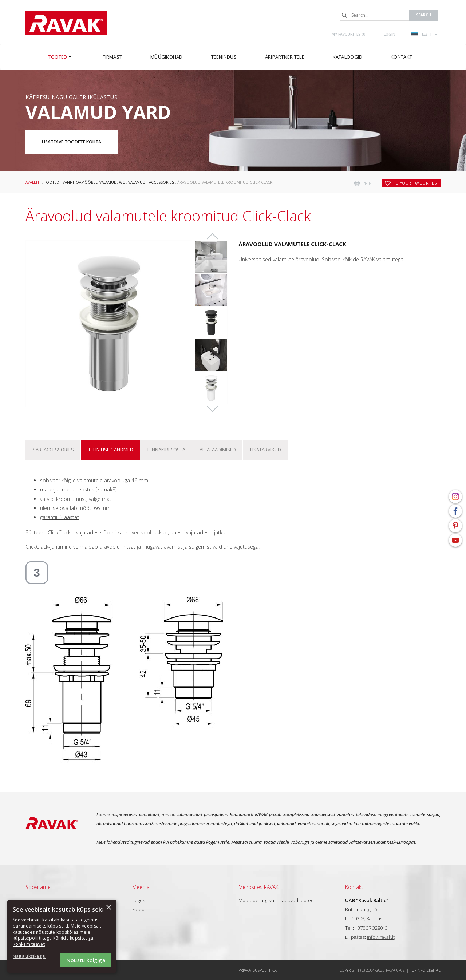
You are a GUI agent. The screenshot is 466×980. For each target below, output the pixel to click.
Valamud (137, 182)
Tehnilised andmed (111, 450)
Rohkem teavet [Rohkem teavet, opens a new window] (29, 944)
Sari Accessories (53, 450)
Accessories (161, 182)
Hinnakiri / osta (166, 450)
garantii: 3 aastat (60, 517)
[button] (33, 957)
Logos (139, 900)
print (368, 183)
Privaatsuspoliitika (258, 970)
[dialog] (62, 936)
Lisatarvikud (266, 450)
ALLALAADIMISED (218, 450)
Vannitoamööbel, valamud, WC (94, 182)
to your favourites (415, 183)
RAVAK (66, 23)
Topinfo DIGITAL (425, 970)
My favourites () (349, 34)
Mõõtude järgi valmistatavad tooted (276, 900)
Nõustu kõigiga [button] (86, 960)
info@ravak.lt (381, 937)
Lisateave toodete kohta (72, 142)
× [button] (108, 908)
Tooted (52, 182)
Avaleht (33, 182)
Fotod (138, 909)
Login (390, 34)
